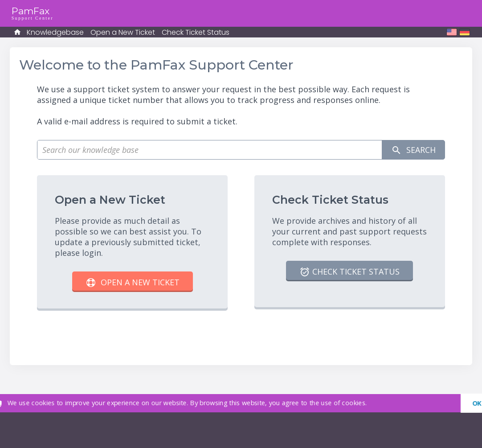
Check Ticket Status (196, 32)
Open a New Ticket (123, 32)
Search (413, 150)
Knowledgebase (55, 32)
